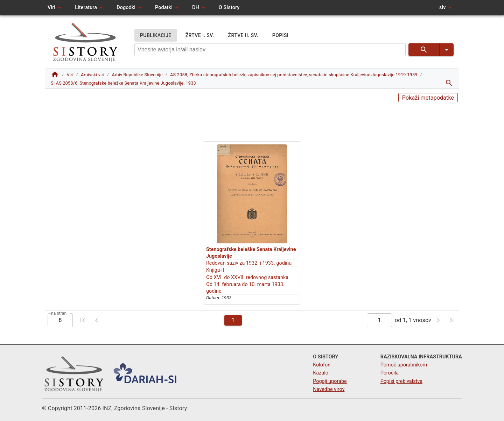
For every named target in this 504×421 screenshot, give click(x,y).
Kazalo (321, 373)
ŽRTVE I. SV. (200, 35)
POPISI (280, 35)
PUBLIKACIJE (156, 35)
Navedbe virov (329, 389)
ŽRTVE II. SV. (243, 35)
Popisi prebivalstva (401, 381)
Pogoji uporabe (330, 381)
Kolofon (322, 365)
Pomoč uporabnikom (404, 365)
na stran (59, 313)
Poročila (390, 373)
